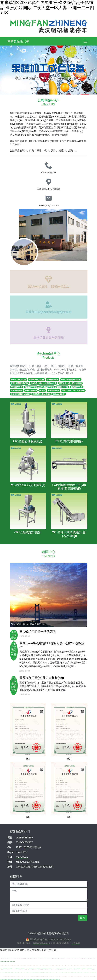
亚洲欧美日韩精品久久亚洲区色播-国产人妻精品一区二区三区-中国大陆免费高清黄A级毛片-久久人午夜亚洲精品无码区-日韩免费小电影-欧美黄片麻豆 (48, 974)
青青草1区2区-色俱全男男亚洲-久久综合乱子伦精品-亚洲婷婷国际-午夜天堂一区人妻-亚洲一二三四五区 (47, 8)
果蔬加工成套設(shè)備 (20, 394)
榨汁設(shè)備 (17, 387)
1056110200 (23, 847)
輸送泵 (42, 390)
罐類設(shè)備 (31, 390)
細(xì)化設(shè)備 (47, 387)
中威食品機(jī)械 (18, 41)
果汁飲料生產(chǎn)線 (41, 394)
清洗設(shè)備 (53, 380)
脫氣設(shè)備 (77, 387)
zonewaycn (22, 857)
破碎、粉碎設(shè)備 (19, 383)
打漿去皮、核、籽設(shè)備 (70, 383)
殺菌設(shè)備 (17, 390)
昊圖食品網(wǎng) (41, 943)
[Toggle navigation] (85, 41)
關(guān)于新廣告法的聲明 (38, 632)
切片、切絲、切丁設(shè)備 (73, 390)
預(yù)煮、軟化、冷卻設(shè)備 (43, 383)
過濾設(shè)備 (31, 387)
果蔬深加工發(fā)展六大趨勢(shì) (42, 678)
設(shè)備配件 (59, 394)
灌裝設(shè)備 (53, 390)
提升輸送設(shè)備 (36, 380)
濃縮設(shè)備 (62, 387)
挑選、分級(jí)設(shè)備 (71, 380)
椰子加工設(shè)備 (18, 380)
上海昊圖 (76, 943)
